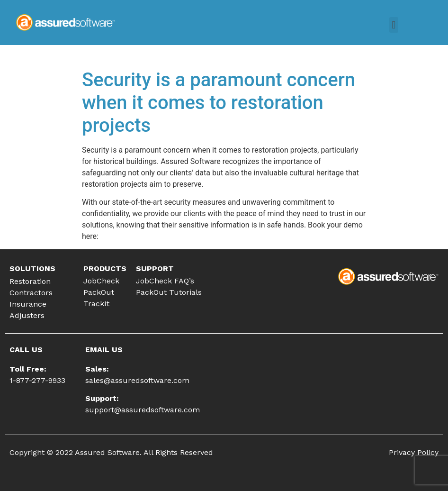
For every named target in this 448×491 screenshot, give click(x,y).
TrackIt (96, 304)
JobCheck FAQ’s (165, 281)
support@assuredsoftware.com (143, 410)
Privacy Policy (414, 452)
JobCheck (101, 281)
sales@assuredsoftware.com (137, 380)
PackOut (99, 292)
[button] (394, 25)
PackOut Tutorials (169, 292)
